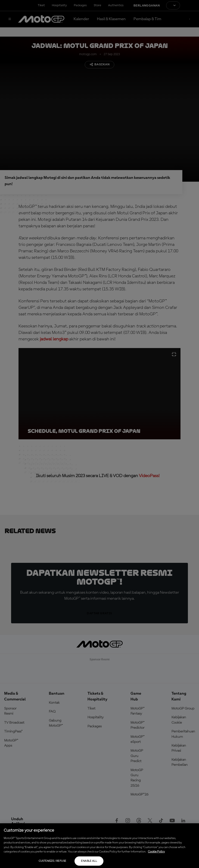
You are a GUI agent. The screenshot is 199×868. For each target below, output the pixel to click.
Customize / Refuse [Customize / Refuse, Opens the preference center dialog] (52, 861)
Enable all (89, 861)
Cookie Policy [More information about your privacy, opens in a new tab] (156, 852)
